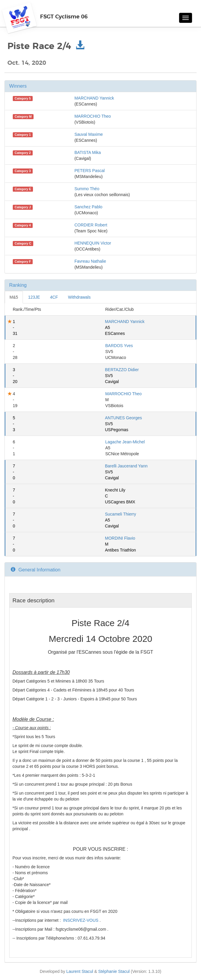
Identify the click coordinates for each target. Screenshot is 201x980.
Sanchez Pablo (88, 207)
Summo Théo (87, 189)
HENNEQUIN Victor (93, 243)
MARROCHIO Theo (93, 116)
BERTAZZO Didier (122, 370)
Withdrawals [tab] (79, 297)
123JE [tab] (34, 297)
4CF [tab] (54, 297)
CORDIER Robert (91, 225)
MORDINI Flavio (120, 538)
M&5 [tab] (14, 297)
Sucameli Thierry (121, 514)
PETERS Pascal (90, 171)
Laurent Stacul (80, 971)
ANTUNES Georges (124, 418)
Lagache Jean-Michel (125, 442)
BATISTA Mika (88, 152)
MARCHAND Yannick (94, 98)
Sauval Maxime (89, 134)
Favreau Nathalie (90, 261)
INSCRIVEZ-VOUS (81, 920)
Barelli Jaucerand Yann (126, 466)
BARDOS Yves (119, 346)
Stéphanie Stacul (114, 971)
